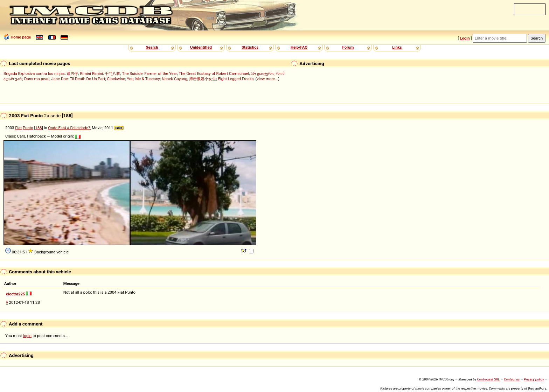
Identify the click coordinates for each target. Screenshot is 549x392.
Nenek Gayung (175, 79)
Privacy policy (534, 379)
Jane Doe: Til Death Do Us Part (78, 79)
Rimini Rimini (91, 73)
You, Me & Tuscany (143, 79)
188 (39, 128)
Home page (21, 37)
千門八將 (112, 73)
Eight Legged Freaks (236, 79)
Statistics (250, 47)
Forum (348, 47)
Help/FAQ (299, 47)
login (27, 336)
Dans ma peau (37, 79)
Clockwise (116, 79)
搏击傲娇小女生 (203, 79)
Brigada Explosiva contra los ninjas (34, 73)
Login (465, 38)
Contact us (512, 379)
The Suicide (133, 73)
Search (152, 47)
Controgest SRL (488, 379)
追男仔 (72, 73)
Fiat (18, 128)
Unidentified (201, 47)
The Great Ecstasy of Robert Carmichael (214, 73)
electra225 (16, 294)
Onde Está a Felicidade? (69, 128)
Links (397, 47)
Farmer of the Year (161, 73)
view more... (267, 79)
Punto (28, 128)
